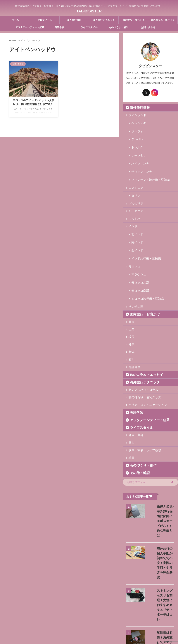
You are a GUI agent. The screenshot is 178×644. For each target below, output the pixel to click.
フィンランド (135, 115)
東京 (131, 290)
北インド (136, 217)
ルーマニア (134, 194)
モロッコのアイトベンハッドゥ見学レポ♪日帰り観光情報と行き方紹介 (34, 105)
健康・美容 (134, 403)
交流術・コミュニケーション (144, 373)
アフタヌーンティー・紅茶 (30, 27)
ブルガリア (134, 187)
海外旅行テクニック (104, 20)
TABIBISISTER (89, 10)
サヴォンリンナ (139, 158)
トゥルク (136, 140)
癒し (131, 411)
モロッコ (133, 242)
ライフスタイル (89, 27)
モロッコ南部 (138, 261)
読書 (131, 426)
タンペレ (136, 134)
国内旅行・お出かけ (133, 20)
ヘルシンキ (137, 123)
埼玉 (131, 305)
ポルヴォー (137, 129)
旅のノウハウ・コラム (140, 358)
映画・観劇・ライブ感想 (141, 418)
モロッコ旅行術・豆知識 (144, 267)
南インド (136, 223)
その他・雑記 (137, 441)
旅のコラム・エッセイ (163, 20)
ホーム (15, 20)
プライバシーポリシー (106, 620)
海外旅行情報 (74, 20)
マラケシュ (137, 250)
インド (132, 209)
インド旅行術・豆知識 (143, 235)
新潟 (131, 320)
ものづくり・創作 (118, 27)
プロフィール (45, 20)
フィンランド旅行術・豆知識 (147, 164)
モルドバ (133, 202)
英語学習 (59, 27)
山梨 (131, 298)
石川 (131, 328)
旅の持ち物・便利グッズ (141, 366)
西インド (136, 229)
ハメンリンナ (138, 152)
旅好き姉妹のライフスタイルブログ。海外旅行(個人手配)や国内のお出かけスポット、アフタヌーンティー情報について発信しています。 (89, 627)
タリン (135, 179)
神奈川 (132, 313)
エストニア (134, 172)
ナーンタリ (137, 146)
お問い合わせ (148, 27)
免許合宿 (133, 335)
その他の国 (134, 275)
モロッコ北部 (138, 256)
